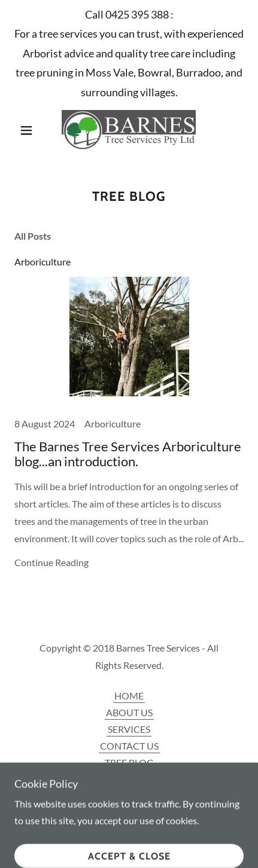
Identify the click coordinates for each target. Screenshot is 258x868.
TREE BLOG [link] (129, 762)
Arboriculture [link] (43, 262)
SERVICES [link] (129, 729)
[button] (31, 130)
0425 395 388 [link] (137, 14)
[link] (129, 130)
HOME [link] (129, 696)
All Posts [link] (33, 236)
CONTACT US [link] (129, 746)
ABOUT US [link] (129, 712)
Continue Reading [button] (51, 562)
